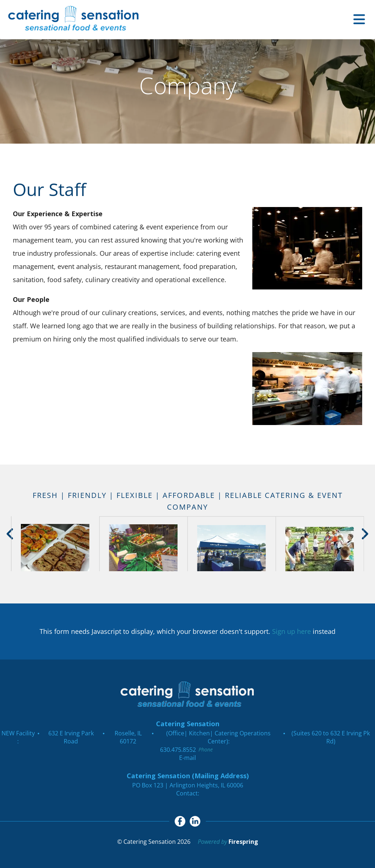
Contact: (188, 793)
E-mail (187, 758)
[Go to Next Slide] (365, 534)
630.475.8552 (178, 750)
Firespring (243, 842)
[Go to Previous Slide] (10, 534)
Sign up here (292, 631)
